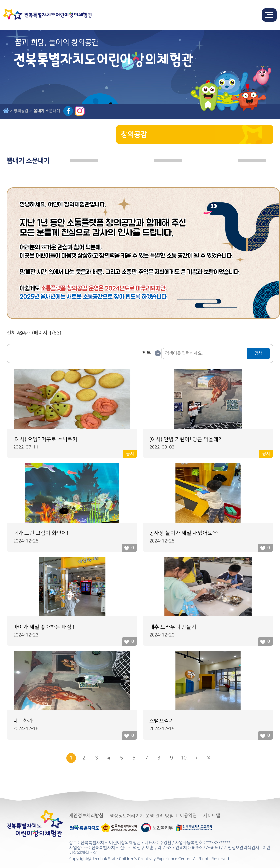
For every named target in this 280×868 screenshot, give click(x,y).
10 (184, 758)
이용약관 (188, 815)
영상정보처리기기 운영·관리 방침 (142, 816)
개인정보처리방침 (86, 816)
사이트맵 (212, 815)
